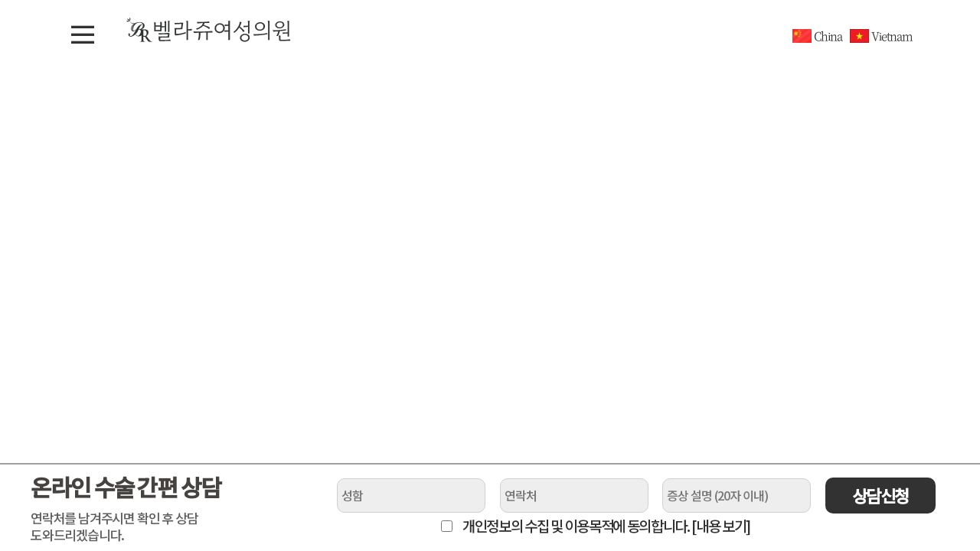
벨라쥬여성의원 (209, 30)
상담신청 (880, 495)
